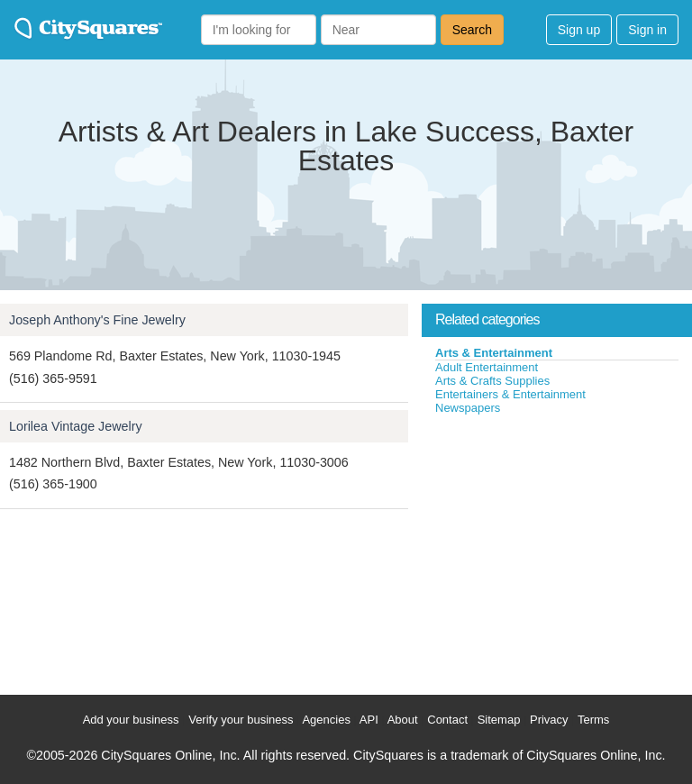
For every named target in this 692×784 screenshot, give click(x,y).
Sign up (579, 30)
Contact (447, 720)
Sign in (647, 30)
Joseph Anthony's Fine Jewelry (97, 320)
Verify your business (241, 720)
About (403, 720)
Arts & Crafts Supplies (492, 381)
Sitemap (499, 720)
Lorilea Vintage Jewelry (76, 426)
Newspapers (468, 408)
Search (472, 30)
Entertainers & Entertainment (510, 394)
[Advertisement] (557, 551)
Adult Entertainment (487, 367)
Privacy (549, 720)
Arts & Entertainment (494, 353)
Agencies (326, 720)
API (369, 720)
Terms (593, 720)
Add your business (131, 720)
